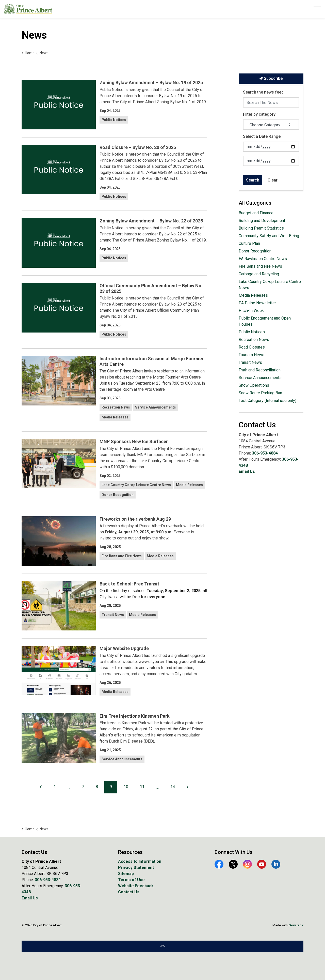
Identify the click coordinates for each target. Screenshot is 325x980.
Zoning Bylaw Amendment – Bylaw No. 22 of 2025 (151, 221)
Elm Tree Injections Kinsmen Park (135, 716)
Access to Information (140, 861)
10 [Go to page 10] (126, 787)
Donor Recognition (118, 495)
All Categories (255, 203)
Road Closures (252, 347)
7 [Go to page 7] (83, 787)
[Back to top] (162, 946)
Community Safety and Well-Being (269, 236)
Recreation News (116, 407)
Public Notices (114, 120)
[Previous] (41, 787)
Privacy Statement (136, 868)
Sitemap (126, 874)
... (69, 787)
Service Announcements (156, 407)
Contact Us (129, 892)
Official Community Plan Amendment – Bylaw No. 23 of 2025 (151, 288)
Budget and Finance (256, 213)
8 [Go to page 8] (97, 787)
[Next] (188, 787)
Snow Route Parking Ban (260, 393)
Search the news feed (263, 92)
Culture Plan (249, 243)
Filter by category (259, 114)
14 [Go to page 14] (173, 787)
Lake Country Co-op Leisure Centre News (136, 485)
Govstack (296, 925)
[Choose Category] (271, 125)
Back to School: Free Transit (129, 584)
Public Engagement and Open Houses (265, 321)
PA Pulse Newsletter (257, 303)
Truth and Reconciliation (260, 370)
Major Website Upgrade (124, 648)
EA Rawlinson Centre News (263, 259)
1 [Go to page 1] (55, 787)
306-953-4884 (265, 453)
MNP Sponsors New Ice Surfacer (134, 441)
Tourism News (251, 355)
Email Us (247, 471)
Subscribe (271, 79)
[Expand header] (317, 9)
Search (253, 180)
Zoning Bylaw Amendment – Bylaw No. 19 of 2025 (151, 82)
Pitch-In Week (251, 311)
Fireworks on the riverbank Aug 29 (135, 519)
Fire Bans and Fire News (122, 556)
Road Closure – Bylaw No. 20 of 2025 (138, 147)
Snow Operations (254, 385)
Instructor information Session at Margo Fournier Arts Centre (152, 361)
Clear (273, 180)
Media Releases (115, 417)
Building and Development (262, 221)
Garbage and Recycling (259, 274)
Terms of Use (131, 880)
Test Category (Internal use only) (267, 401)
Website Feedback (136, 886)
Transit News (113, 615)
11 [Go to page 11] (142, 787)
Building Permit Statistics (261, 228)
